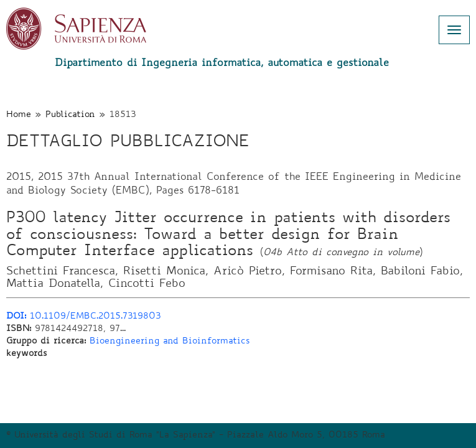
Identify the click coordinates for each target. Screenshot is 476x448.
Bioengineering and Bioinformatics (170, 342)
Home (19, 115)
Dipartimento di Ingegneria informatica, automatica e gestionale (222, 63)
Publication (70, 115)
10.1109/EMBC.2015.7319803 (83, 317)
